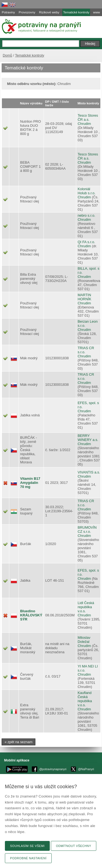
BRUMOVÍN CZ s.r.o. (87, 529)
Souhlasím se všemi (27, 846)
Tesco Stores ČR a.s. (88, 117)
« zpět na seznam (18, 742)
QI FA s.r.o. (86, 242)
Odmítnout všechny (74, 846)
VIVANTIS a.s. (89, 472)
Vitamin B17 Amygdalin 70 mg (30, 483)
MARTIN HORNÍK (84, 297)
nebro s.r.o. (86, 215)
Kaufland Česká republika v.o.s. (85, 699)
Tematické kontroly (30, 55)
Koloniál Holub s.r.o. (86, 191)
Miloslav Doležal (84, 640)
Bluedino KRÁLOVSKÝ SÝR (31, 615)
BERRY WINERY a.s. (88, 438)
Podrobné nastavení (28, 858)
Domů (7, 55)
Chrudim (84, 124)
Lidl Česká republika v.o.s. (86, 607)
